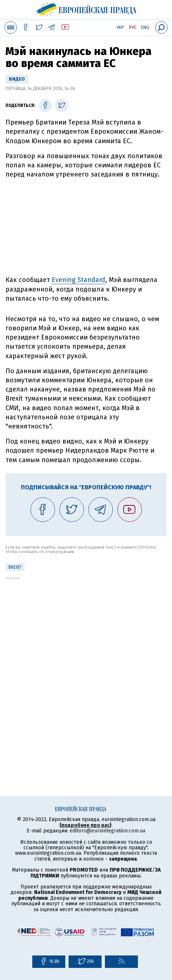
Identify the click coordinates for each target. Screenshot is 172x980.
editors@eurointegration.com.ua (107, 831)
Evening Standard (78, 280)
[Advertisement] (86, 666)
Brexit (15, 567)
